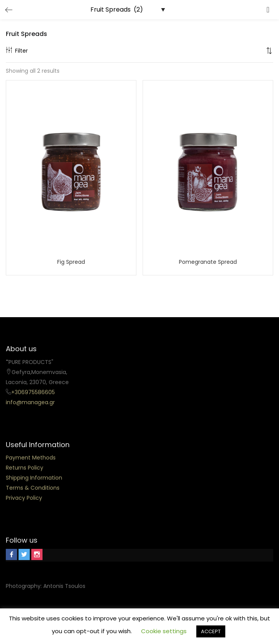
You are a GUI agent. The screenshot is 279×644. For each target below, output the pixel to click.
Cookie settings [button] (164, 631)
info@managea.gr (30, 402)
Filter (17, 51)
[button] (269, 51)
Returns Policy (25, 468)
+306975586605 (33, 392)
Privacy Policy (24, 498)
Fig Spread (71, 262)
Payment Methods (31, 458)
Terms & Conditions (33, 488)
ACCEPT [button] (211, 631)
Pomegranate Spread (208, 262)
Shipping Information (34, 478)
